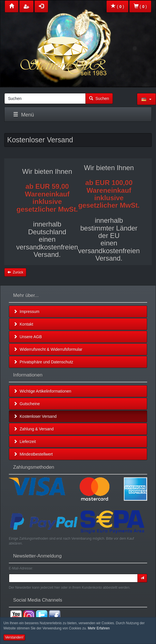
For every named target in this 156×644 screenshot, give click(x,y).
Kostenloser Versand (35, 416)
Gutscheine (27, 404)
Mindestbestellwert (33, 454)
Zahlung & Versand (34, 429)
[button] (146, 99)
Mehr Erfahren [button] (99, 628)
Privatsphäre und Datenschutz (43, 362)
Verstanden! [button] (14, 637)
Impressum (26, 312)
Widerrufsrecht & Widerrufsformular (48, 349)
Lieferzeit (25, 442)
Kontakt (23, 324)
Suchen (99, 99)
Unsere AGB (28, 337)
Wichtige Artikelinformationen (42, 391)
